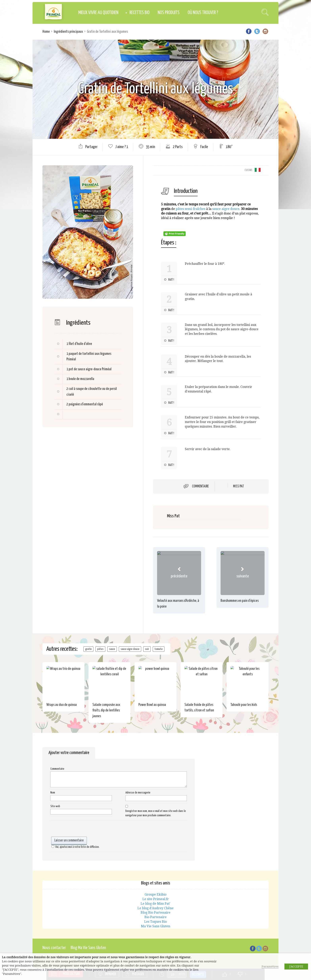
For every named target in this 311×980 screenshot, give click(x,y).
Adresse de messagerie (138, 793)
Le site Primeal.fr (156, 899)
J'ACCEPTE (296, 967)
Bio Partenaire (155, 917)
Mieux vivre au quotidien (98, 13)
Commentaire (200, 486)
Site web (55, 806)
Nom (53, 793)
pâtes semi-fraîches (191, 209)
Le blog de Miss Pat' (155, 904)
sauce (112, 649)
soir (147, 649)
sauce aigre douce (226, 209)
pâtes (100, 649)
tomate (159, 649)
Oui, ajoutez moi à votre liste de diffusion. (75, 847)
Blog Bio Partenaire (155, 913)
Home (46, 32)
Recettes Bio (140, 13)
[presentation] (81, 829)
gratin (88, 649)
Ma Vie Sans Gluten (156, 926)
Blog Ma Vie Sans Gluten (88, 948)
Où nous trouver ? (203, 13)
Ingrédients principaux (68, 32)
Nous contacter (54, 948)
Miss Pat (239, 486)
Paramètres (270, 967)
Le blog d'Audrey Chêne (155, 908)
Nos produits (169, 13)
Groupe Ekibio (155, 894)
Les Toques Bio (155, 922)
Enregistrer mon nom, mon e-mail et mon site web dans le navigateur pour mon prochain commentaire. (156, 813)
